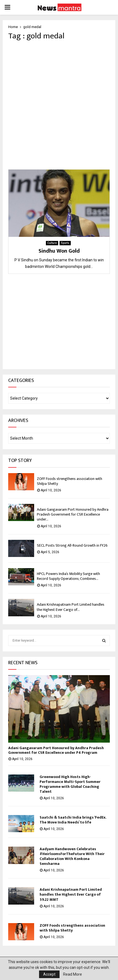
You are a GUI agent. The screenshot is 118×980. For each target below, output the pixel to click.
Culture (52, 243)
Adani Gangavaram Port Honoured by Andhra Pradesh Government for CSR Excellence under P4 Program (56, 750)
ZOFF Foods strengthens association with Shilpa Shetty (70, 481)
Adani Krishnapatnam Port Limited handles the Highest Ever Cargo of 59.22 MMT (71, 894)
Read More (73, 974)
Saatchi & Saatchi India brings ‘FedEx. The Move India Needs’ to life (73, 820)
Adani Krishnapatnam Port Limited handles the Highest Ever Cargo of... (71, 607)
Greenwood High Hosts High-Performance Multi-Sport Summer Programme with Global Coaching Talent (70, 784)
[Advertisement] (59, 105)
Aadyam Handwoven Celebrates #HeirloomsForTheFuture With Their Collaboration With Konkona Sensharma (72, 856)
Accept (49, 974)
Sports (65, 243)
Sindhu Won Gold (59, 251)
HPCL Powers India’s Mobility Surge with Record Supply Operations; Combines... (68, 576)
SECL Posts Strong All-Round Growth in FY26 (72, 545)
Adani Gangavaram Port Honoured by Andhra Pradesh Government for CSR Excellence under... (73, 514)
